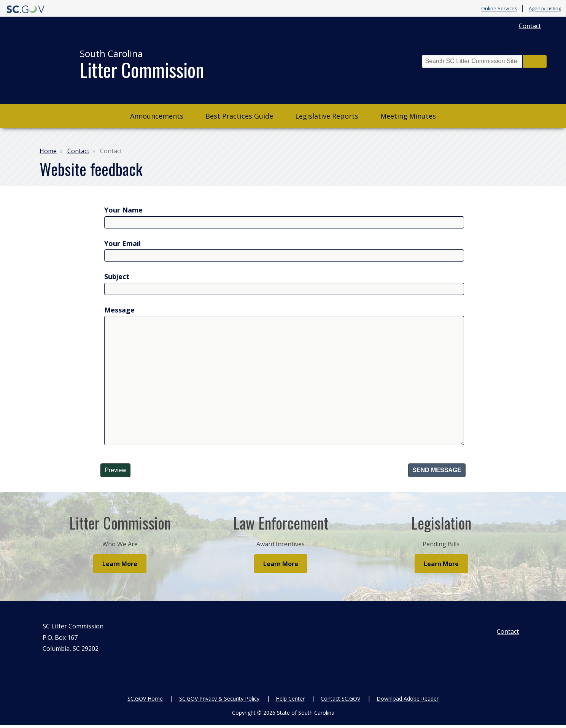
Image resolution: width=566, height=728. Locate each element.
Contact (530, 26)
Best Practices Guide (239, 116)
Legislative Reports (327, 116)
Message (119, 310)
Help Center (290, 701)
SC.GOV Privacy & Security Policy (219, 701)
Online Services (499, 9)
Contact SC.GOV (340, 701)
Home (48, 151)
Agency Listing (545, 9)
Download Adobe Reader (408, 701)
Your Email (122, 243)
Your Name (123, 210)
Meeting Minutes (408, 116)
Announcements (157, 116)
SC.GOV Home (145, 701)
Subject (117, 276)
